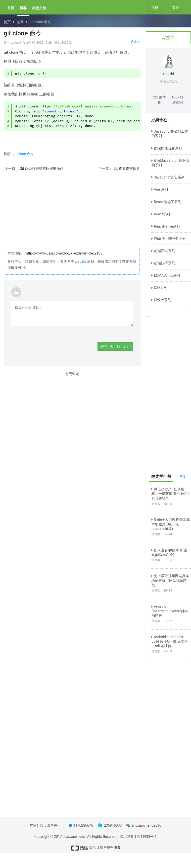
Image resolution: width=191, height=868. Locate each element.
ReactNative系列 (166, 226)
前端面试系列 (163, 251)
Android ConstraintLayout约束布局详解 (170, 611)
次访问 (178, 100)
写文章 (168, 38)
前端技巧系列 (163, 263)
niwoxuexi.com (74, 837)
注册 (155, 8)
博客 (23, 8)
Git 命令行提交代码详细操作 (42, 169)
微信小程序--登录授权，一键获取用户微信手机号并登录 (171, 494)
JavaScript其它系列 (168, 177)
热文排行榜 (161, 477)
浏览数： (162, 504)
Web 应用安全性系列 (169, 239)
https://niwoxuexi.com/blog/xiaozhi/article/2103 (64, 253)
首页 (11, 8)
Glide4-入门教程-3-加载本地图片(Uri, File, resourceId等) (171, 524)
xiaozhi (80, 261)
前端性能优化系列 (167, 148)
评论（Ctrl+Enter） (115, 347)
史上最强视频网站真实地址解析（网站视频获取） (170, 580)
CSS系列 (159, 288)
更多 (183, 477)
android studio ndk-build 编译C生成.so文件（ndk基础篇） (170, 641)
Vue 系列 (160, 189)
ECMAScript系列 (166, 275)
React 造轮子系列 (166, 202)
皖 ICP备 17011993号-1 (138, 837)
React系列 (161, 214)
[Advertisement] (72, 206)
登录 (176, 8)
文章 (20, 22)
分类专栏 (159, 120)
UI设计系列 (161, 300)
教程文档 (39, 8)
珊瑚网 (52, 825)
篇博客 (159, 100)
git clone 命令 (23, 154)
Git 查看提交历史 (127, 169)
